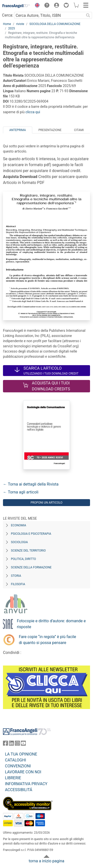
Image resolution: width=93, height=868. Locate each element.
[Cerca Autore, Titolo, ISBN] (49, 15)
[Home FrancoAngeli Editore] (16, 6)
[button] (36, 6)
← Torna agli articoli (21, 492)
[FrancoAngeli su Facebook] (5, 744)
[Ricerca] (88, 15)
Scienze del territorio (28, 551)
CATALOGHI (15, 760)
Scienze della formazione (31, 567)
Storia (16, 576)
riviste (20, 24)
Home (7, 24)
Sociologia (19, 542)
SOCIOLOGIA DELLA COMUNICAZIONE (55, 24)
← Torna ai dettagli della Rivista (31, 484)
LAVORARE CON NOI (23, 772)
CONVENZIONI (18, 766)
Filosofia (18, 584)
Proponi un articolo (46, 503)
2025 (12, 28)
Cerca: (8, 15)
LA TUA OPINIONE (21, 754)
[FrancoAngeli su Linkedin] (11, 744)
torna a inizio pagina (46, 861)
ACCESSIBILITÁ (19, 790)
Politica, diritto (23, 559)
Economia (18, 525)
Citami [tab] (79, 130)
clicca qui (33, 112)
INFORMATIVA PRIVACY (26, 784)
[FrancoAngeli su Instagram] (17, 744)
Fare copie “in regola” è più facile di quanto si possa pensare (47, 640)
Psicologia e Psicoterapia (31, 534)
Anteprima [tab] (17, 130)
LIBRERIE (13, 778)
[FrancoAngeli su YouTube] (23, 744)
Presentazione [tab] (50, 130)
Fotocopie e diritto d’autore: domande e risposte (51, 624)
